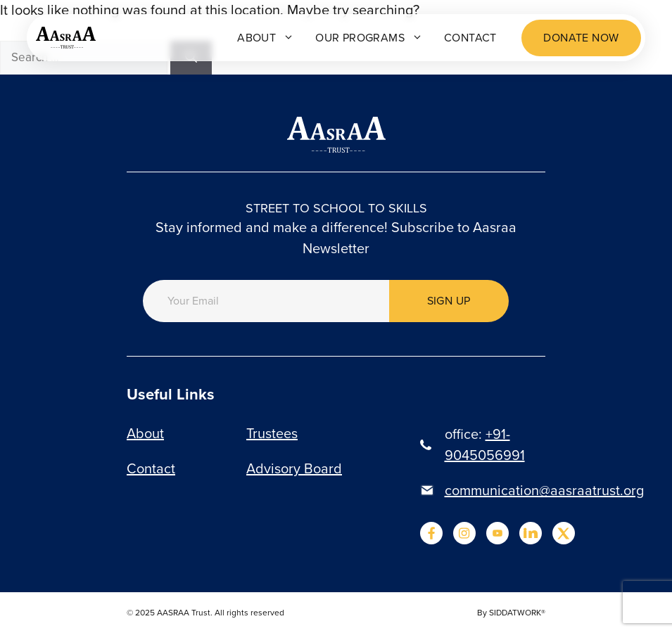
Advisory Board (294, 468)
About (266, 38)
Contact (470, 38)
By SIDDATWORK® (511, 613)
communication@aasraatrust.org (544, 490)
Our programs (369, 38)
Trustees (272, 433)
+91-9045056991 (485, 445)
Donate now (581, 38)
